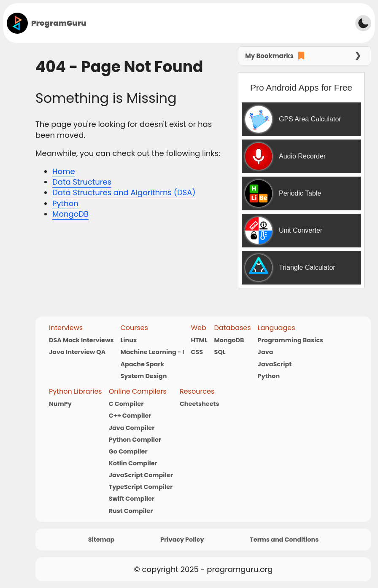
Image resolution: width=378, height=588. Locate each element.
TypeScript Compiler (141, 487)
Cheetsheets (200, 404)
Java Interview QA (77, 352)
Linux (128, 340)
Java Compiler (132, 428)
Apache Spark (142, 364)
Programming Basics (291, 340)
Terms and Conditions (284, 540)
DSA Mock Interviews (81, 340)
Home (64, 171)
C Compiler (126, 404)
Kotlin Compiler (133, 463)
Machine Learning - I (152, 352)
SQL (220, 352)
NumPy (60, 404)
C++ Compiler (130, 416)
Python (65, 203)
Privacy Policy (182, 540)
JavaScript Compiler (141, 475)
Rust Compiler (131, 511)
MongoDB (70, 214)
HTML (199, 340)
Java (266, 352)
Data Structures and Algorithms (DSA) (124, 192)
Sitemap (101, 540)
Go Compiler (128, 451)
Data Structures (82, 182)
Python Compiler (135, 440)
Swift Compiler (132, 499)
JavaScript (275, 364)
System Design (143, 376)
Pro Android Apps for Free (301, 87)
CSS (197, 352)
